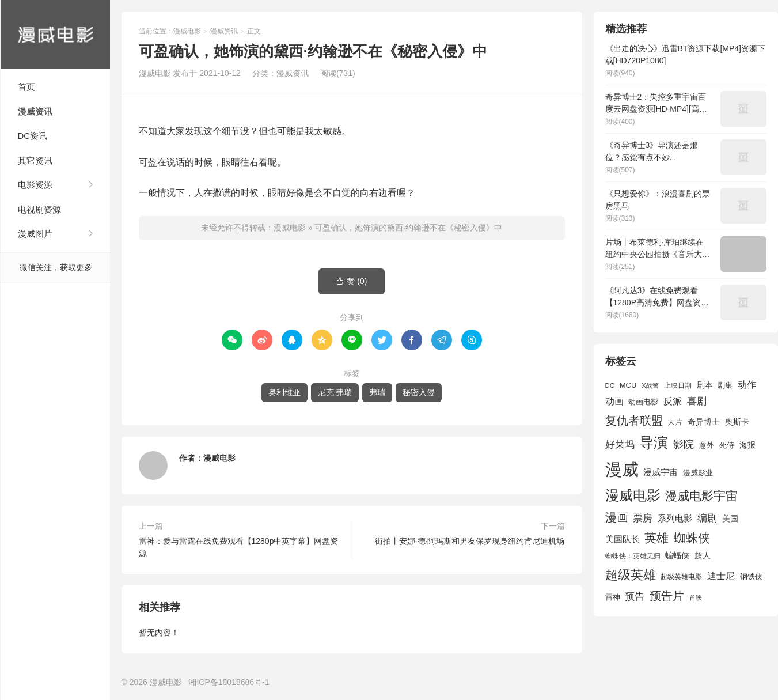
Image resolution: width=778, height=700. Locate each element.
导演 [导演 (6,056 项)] (654, 442)
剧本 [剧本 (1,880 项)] (705, 385)
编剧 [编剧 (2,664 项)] (707, 518)
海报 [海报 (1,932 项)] (747, 445)
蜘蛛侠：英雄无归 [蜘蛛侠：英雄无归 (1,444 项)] (633, 556)
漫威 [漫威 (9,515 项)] (622, 469)
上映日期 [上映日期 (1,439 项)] (678, 385)
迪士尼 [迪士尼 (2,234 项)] (721, 576)
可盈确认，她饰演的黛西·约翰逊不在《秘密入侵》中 (408, 228)
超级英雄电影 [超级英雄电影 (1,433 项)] (681, 577)
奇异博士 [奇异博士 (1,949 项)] (704, 422)
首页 (26, 87)
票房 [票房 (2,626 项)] (643, 518)
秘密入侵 (419, 392)
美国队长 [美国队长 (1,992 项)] (623, 539)
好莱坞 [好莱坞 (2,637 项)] (620, 444)
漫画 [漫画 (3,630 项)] (617, 517)
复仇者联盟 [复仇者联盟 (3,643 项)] (634, 421)
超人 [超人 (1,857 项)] (703, 555)
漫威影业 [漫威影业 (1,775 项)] (698, 473)
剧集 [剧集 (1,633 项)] (725, 385)
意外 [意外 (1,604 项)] (707, 445)
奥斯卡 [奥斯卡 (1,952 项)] (737, 422)
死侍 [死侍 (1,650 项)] (727, 445)
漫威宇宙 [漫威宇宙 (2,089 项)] (661, 472)
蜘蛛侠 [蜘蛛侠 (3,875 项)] (692, 538)
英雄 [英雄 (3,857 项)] (656, 538)
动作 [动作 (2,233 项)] (747, 385)
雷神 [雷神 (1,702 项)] (613, 597)
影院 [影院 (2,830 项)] (684, 444)
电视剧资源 (39, 209)
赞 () (351, 281)
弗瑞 (377, 392)
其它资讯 (35, 160)
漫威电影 (55, 35)
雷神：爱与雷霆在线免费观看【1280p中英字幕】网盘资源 (239, 547)
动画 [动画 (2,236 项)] (614, 401)
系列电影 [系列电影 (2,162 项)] (675, 518)
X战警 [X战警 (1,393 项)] (650, 385)
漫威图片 (35, 234)
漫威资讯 (35, 111)
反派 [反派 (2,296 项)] (673, 401)
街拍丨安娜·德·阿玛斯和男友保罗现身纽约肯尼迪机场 (470, 541)
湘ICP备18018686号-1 (229, 682)
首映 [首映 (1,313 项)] (696, 597)
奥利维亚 (284, 392)
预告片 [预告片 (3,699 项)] (667, 596)
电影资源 (35, 185)
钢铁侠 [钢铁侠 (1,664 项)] (751, 576)
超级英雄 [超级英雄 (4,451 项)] (631, 575)
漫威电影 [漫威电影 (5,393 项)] (633, 495)
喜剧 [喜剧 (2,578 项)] (697, 401)
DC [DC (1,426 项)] (610, 385)
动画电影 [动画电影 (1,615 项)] (643, 402)
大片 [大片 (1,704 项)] (675, 422)
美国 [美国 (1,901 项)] (730, 519)
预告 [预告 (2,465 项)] (635, 597)
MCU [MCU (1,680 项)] (628, 385)
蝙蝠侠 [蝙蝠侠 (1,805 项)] (677, 556)
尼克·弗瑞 (335, 392)
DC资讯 (33, 136)
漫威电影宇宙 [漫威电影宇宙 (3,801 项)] (701, 496)
